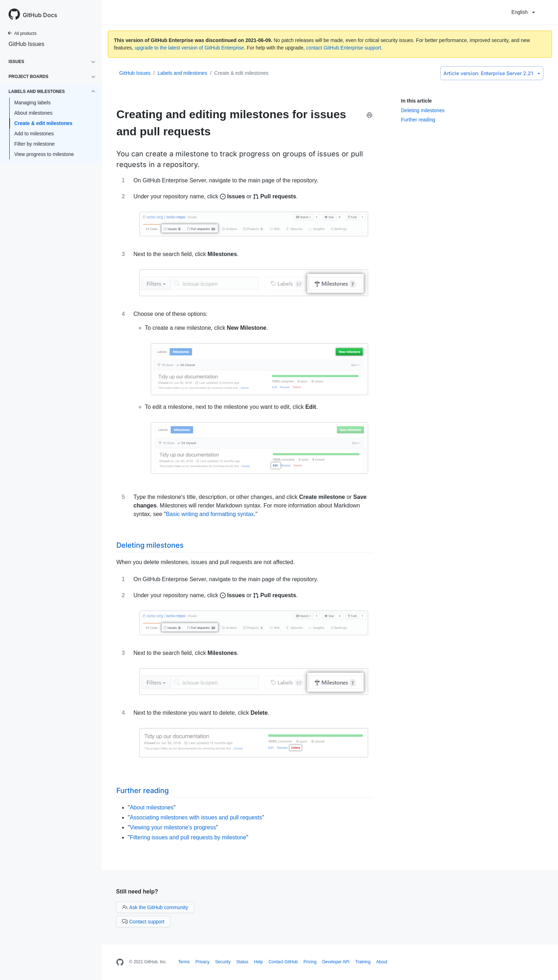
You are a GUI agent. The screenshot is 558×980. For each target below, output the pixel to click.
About (382, 962)
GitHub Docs (40, 15)
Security (223, 962)
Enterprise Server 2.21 (492, 73)
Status (242, 962)
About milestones (33, 113)
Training (363, 962)
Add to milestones (34, 134)
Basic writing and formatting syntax (210, 514)
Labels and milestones (182, 73)
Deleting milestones (423, 110)
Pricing (310, 962)
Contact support (143, 922)
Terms (184, 962)
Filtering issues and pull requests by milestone (188, 837)
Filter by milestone (35, 144)
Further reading (418, 120)
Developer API (336, 962)
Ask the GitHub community (155, 907)
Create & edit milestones (43, 123)
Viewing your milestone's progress (173, 827)
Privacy (202, 962)
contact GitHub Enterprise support (344, 48)
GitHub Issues (26, 44)
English (523, 12)
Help (259, 962)
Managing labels (32, 103)
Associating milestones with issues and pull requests (196, 817)
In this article (416, 101)
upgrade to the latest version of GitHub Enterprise (189, 48)
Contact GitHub (283, 962)
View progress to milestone (44, 154)
